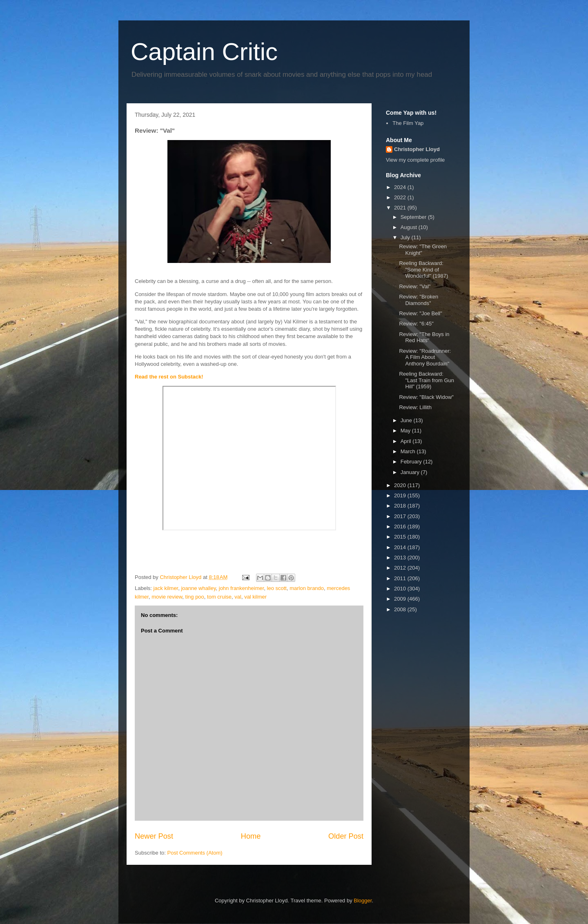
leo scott (277, 588)
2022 (401, 197)
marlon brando (307, 588)
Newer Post (154, 836)
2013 (401, 558)
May (406, 431)
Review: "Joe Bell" (420, 313)
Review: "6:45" (416, 324)
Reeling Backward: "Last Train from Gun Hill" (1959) (427, 380)
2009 (401, 599)
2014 (401, 547)
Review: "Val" (415, 286)
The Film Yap (408, 123)
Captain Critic (204, 52)
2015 (401, 537)
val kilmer (255, 597)
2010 (401, 589)
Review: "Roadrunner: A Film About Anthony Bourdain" (425, 357)
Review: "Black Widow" (426, 397)
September (414, 217)
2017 (401, 516)
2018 (401, 506)
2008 (401, 609)
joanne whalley (198, 588)
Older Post (346, 836)
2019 (401, 495)
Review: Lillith (415, 407)
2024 (401, 187)
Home (251, 836)
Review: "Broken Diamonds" (419, 300)
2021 (401, 208)
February (412, 462)
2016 (401, 527)
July (406, 237)
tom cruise (219, 597)
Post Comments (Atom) (195, 853)
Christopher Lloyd (417, 149)
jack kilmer (166, 588)
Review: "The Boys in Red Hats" (424, 337)
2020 (401, 485)
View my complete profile (415, 160)
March (409, 451)
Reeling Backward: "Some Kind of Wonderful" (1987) (423, 269)
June (407, 420)
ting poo (195, 597)
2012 (401, 568)
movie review (167, 597)
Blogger (363, 901)
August (410, 227)
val (238, 597)
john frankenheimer (242, 588)
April (407, 441)
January (411, 472)
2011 (401, 578)
